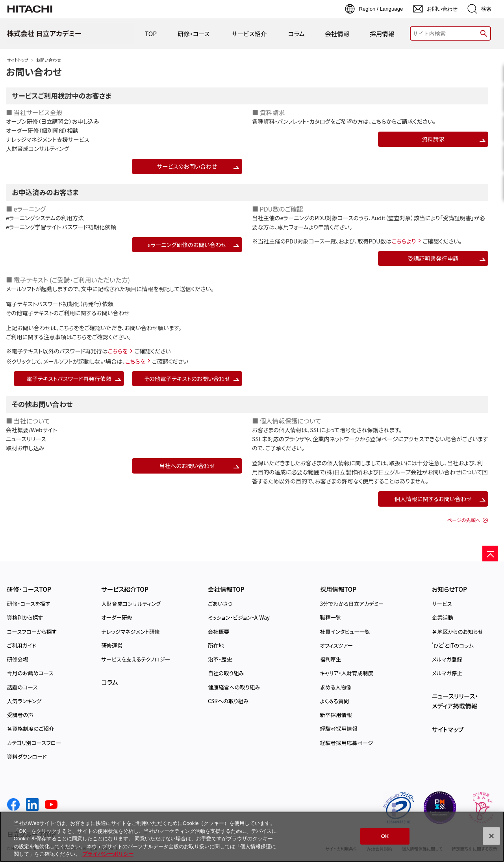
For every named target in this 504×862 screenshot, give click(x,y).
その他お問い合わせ (42, 404)
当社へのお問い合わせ (187, 465)
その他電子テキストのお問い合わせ (187, 378)
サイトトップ (18, 60)
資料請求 (433, 139)
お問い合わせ (34, 72)
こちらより (404, 241)
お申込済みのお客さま (45, 192)
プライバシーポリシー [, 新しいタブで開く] (108, 854)
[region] (252, 837)
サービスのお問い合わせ (187, 166)
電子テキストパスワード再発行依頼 (69, 378)
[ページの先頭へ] (490, 554)
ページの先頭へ (464, 520)
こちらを (69, 328)
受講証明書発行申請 (433, 258)
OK (385, 836)
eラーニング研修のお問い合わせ (187, 244)
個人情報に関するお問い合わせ (433, 499)
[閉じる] (491, 836)
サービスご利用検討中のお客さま (62, 96)
